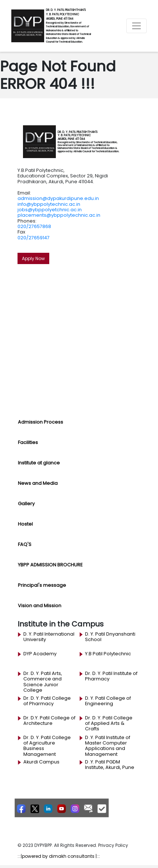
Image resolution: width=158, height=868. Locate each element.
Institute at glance (39, 463)
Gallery (26, 504)
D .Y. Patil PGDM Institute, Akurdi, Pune (110, 765)
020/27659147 (34, 238)
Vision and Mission (40, 606)
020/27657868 (34, 226)
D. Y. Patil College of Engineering (108, 701)
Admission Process (41, 422)
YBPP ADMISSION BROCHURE (50, 565)
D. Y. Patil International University (49, 637)
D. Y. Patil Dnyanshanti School (110, 637)
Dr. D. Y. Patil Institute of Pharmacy (111, 676)
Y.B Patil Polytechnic (108, 654)
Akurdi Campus (41, 762)
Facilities (28, 442)
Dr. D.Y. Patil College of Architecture (49, 721)
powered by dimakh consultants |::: (61, 856)
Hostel (25, 524)
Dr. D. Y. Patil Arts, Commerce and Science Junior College (43, 682)
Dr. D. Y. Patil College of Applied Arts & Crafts (109, 724)
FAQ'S (25, 544)
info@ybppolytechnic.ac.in (49, 204)
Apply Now (33, 258)
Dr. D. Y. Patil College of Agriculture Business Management (47, 746)
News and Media (38, 483)
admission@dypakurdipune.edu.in (58, 198)
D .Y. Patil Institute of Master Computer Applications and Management (108, 746)
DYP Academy (40, 654)
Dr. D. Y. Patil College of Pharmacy (47, 701)
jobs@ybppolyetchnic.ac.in (50, 210)
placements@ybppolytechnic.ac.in (59, 215)
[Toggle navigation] (136, 26)
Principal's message (42, 585)
